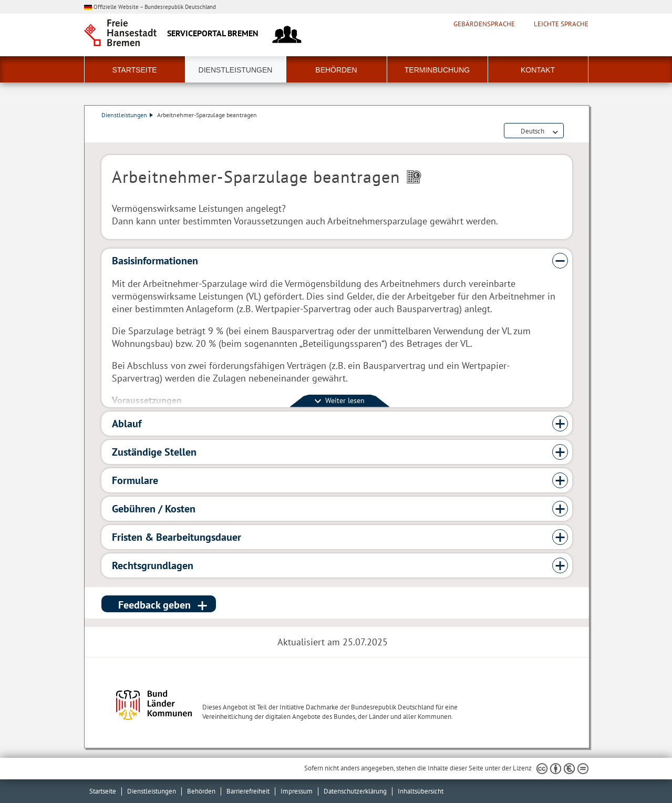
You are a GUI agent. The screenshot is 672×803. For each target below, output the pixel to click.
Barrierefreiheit (248, 791)
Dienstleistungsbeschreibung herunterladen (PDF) (570, 131)
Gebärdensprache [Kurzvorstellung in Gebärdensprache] (484, 24)
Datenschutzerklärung (355, 791)
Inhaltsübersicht (421, 791)
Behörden (336, 70)
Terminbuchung (437, 70)
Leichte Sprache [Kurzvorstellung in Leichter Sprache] (561, 24)
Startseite (134, 70)
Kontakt (538, 70)
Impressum (297, 791)
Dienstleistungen (236, 70)
